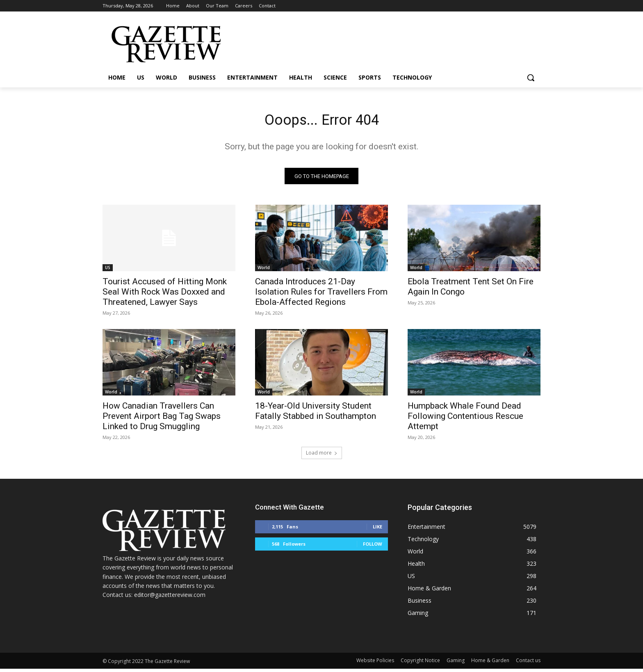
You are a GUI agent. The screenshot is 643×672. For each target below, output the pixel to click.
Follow (373, 547)
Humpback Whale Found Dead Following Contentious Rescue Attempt (465, 419)
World (264, 271)
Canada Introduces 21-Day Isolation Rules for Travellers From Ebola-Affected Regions (321, 295)
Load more (322, 456)
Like (377, 530)
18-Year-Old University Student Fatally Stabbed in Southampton (316, 414)
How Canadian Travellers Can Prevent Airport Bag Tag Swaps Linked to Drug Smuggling (162, 419)
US (108, 271)
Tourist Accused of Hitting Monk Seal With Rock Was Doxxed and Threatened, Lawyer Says (165, 295)
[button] (531, 78)
